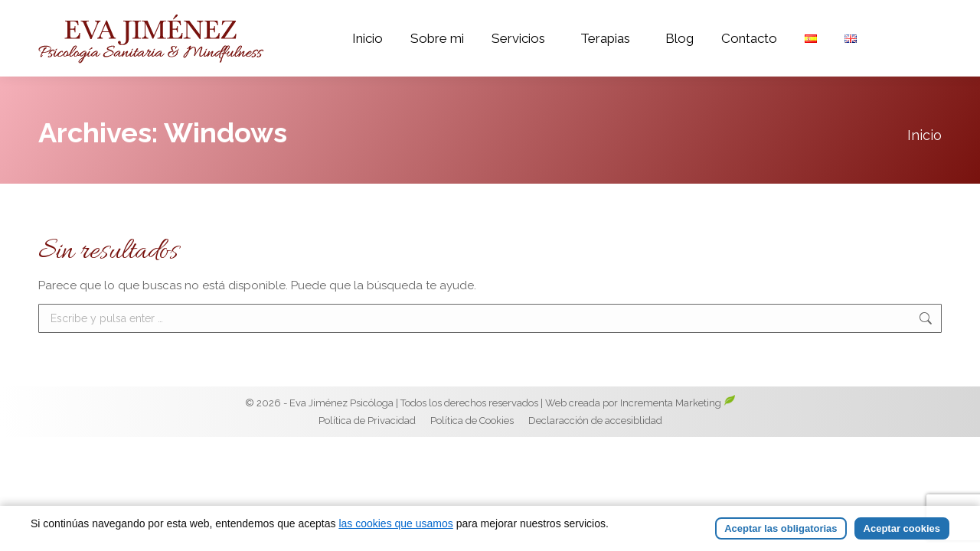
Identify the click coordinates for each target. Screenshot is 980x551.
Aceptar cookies (902, 528)
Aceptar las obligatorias (781, 528)
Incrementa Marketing (678, 432)
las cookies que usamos (395, 523)
